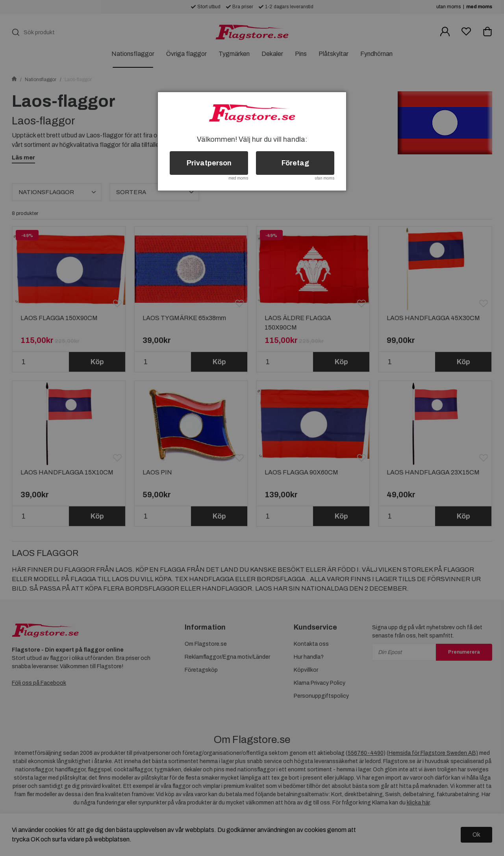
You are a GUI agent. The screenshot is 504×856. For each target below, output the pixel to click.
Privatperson (209, 163)
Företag (295, 163)
